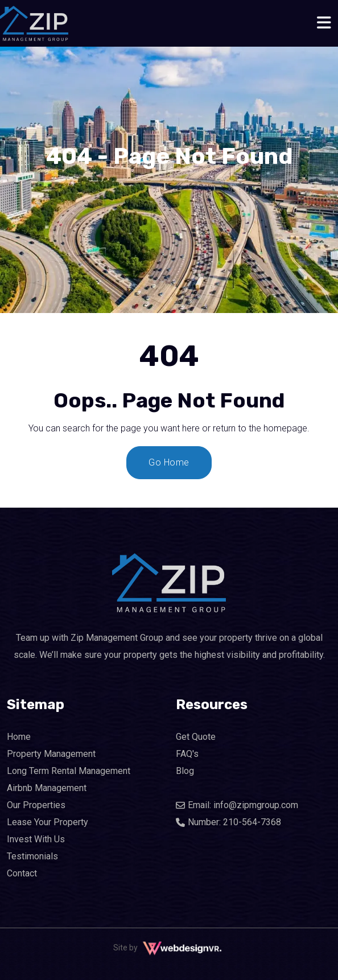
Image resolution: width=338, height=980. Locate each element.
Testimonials (32, 856)
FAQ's (187, 754)
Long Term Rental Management (69, 771)
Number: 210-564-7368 (228, 822)
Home (19, 737)
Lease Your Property (48, 822)
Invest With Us (36, 839)
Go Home (169, 462)
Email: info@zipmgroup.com (237, 805)
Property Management (51, 754)
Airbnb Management (47, 788)
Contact (22, 873)
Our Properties (36, 805)
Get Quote (196, 737)
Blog (185, 771)
